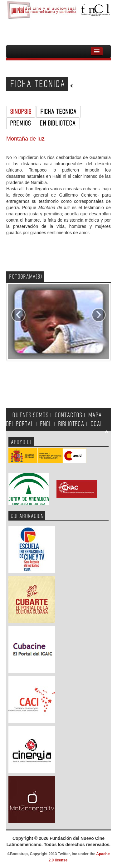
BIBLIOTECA (71, 424)
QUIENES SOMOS (31, 415)
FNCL (46, 424)
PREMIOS (21, 123)
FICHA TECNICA (59, 112)
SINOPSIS (21, 112)
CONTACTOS (69, 415)
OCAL (97, 424)
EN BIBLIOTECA (58, 123)
